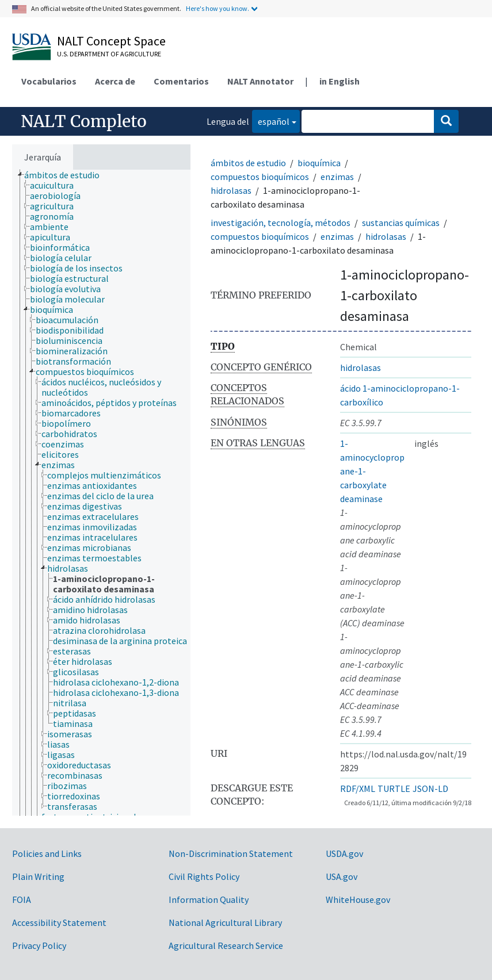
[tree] (101, 493)
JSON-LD (430, 788)
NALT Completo (84, 121)
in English (340, 81)
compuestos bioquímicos (260, 177)
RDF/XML (358, 788)
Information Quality (209, 899)
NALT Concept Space (111, 41)
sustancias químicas (401, 223)
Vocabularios (49, 81)
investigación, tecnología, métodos (281, 223)
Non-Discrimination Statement (231, 853)
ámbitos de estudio (248, 163)
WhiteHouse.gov (358, 899)
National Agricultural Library (225, 922)
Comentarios (181, 81)
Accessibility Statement (59, 922)
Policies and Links (47, 853)
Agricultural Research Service (226, 945)
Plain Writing (38, 876)
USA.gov (342, 876)
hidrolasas (231, 190)
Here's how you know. (218, 8)
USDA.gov (344, 853)
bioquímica (319, 163)
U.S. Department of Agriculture (109, 54)
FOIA (22, 899)
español (271, 120)
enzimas (337, 177)
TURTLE (394, 788)
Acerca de (115, 81)
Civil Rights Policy (204, 876)
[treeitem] (67, 175)
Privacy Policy (39, 945)
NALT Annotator (260, 81)
